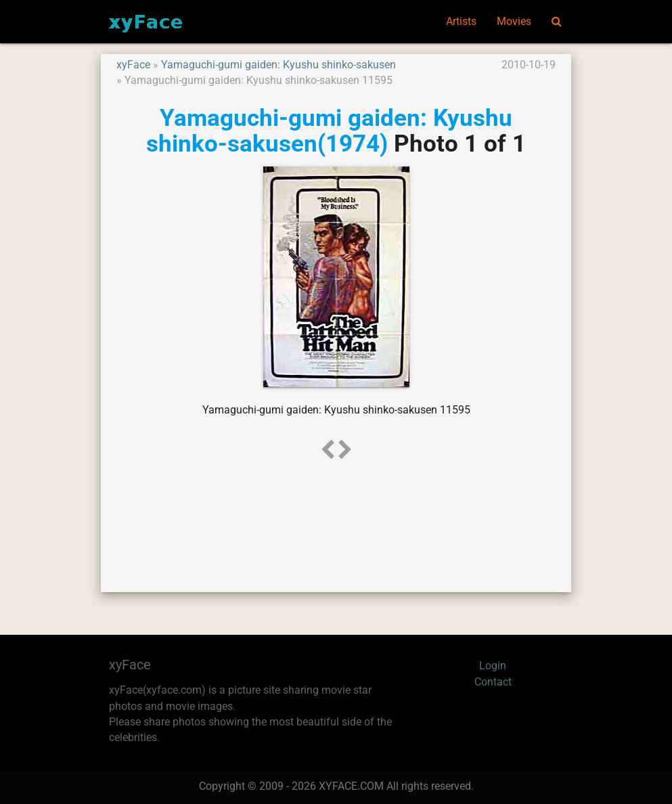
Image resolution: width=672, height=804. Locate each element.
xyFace (133, 65)
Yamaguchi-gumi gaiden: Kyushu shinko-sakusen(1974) (329, 131)
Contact (493, 682)
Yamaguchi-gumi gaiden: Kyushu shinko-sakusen (278, 65)
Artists (461, 22)
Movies (514, 22)
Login (493, 666)
